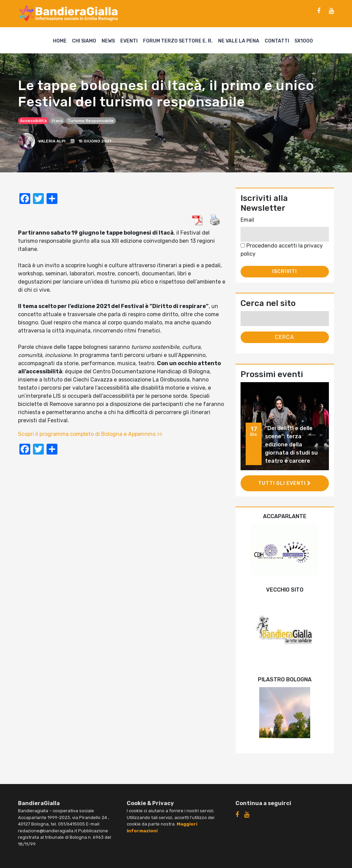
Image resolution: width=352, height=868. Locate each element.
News (108, 41)
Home (60, 41)
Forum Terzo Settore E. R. (178, 41)
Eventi (129, 41)
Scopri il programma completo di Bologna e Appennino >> (90, 434)
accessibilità (33, 121)
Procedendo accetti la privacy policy (282, 250)
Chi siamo (84, 41)
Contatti (277, 41)
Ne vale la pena (239, 41)
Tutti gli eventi (285, 483)
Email (247, 220)
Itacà (57, 121)
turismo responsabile (91, 121)
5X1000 (304, 41)
